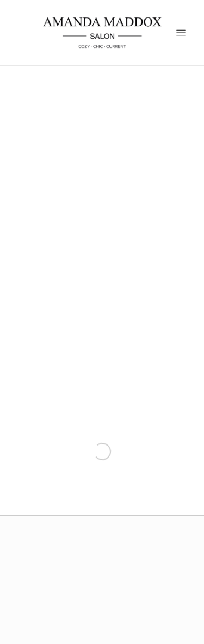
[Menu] (181, 32)
